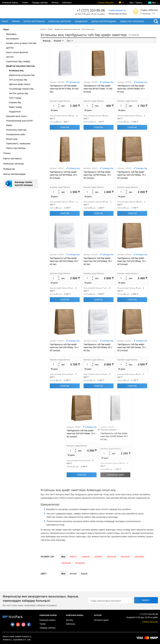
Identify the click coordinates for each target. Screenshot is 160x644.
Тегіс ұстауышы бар (18, 80)
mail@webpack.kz (117, 10)
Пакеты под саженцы (16, 148)
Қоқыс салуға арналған (17, 52)
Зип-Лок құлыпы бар (19, 93)
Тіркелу (139, 3)
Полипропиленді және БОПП (20, 121)
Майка (9, 125)
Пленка (16, 21)
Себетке (65, 127)
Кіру (131, 3)
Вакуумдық (11, 34)
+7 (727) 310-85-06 (91, 10)
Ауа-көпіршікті (13, 39)
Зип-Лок (10, 57)
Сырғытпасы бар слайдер (18, 61)
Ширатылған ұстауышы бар (22, 75)
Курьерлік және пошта (16, 116)
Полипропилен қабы (16, 134)
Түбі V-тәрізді (15, 98)
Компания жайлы (10, 3)
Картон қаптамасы (34, 21)
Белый (73, 574)
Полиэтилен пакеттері (16, 130)
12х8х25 (85, 557)
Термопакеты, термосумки (18, 144)
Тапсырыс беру (115, 475)
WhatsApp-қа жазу (118, 14)
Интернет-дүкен (101, 620)
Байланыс (67, 3)
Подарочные (15, 112)
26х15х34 (66, 563)
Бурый (84, 574)
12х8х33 (98, 557)
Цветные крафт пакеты (20, 84)
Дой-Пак (10, 48)
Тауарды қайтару (40, 3)
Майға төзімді (15, 107)
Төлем (25, 3)
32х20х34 (80, 563)
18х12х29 (111, 557)
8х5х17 (73, 557)
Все (63, 557)
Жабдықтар (81, 21)
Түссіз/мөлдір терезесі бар (21, 89)
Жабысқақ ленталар (60, 21)
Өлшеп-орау (12, 139)
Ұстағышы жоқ (16, 71)
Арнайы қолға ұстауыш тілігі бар (21, 43)
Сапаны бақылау (105, 3)
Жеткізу (55, 3)
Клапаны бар (15, 102)
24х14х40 (139, 557)
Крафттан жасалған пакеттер (20, 66)
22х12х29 (125, 557)
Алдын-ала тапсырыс (132, 21)
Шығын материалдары (104, 21)
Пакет (5, 21)
